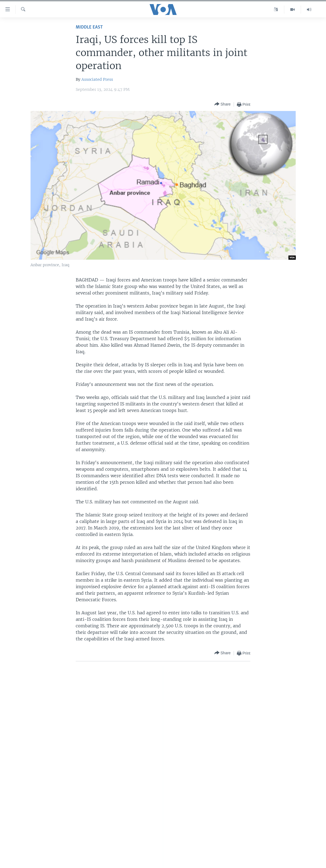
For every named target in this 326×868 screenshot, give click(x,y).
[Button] (223, 104)
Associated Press (97, 79)
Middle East (89, 27)
